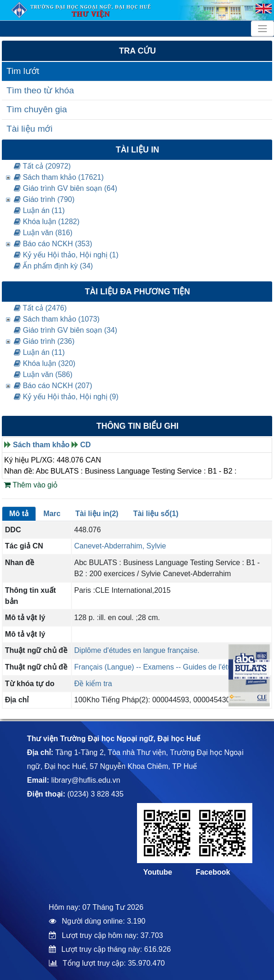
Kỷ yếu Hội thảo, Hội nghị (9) (66, 397)
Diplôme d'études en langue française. (137, 650)
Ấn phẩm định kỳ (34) (53, 266)
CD (86, 445)
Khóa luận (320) (45, 363)
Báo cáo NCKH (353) (53, 244)
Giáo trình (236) (44, 341)
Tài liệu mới (30, 129)
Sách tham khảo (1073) (57, 319)
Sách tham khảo (41, 445)
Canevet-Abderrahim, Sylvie (120, 546)
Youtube (158, 872)
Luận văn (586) (43, 374)
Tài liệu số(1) (156, 514)
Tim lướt (23, 71)
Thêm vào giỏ (31, 485)
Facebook (213, 872)
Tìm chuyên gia (37, 109)
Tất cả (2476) (40, 308)
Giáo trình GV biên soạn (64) (66, 188)
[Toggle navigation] (262, 29)
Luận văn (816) (43, 233)
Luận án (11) (39, 210)
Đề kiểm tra (93, 684)
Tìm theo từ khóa (40, 90)
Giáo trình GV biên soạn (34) (66, 330)
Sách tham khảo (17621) (59, 177)
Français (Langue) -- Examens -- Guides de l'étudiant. (162, 667)
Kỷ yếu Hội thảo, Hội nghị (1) (66, 255)
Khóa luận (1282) (47, 222)
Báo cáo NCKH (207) (53, 386)
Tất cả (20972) (42, 166)
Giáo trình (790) (44, 199)
